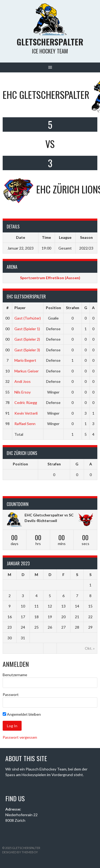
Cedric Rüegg (26, 402)
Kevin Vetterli (26, 413)
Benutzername (15, 675)
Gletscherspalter (50, 42)
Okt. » (90, 648)
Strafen (73, 308)
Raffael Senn (25, 424)
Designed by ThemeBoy (20, 852)
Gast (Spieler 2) (27, 339)
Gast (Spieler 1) (27, 329)
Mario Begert (25, 360)
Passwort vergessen (20, 737)
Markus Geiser (27, 371)
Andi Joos (23, 381)
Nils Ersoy (23, 392)
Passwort (11, 694)
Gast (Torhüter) (28, 318)
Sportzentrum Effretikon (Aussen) (50, 278)
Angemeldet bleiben (22, 714)
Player (20, 308)
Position (53, 308)
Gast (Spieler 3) (27, 350)
